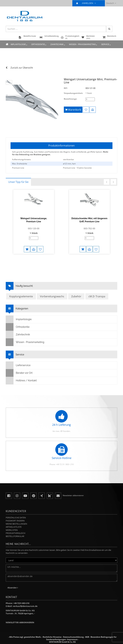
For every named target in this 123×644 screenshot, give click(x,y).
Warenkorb (110, 38)
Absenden (13, 588)
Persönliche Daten (16, 518)
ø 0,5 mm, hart (69, 164)
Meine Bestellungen (16, 524)
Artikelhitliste (14, 527)
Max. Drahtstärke (20, 164)
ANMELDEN (87, 3)
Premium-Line (18, 168)
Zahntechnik (58, 45)
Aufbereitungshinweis (21, 159)
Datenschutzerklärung (73, 637)
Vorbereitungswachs (52, 296)
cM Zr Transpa (97, 296)
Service (106, 45)
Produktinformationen (61, 146)
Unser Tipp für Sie (18, 182)
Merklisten (12, 530)
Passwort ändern (15, 521)
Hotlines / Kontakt (21, 381)
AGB (87, 637)
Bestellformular (15, 536)
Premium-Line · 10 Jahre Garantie (77, 168)
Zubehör (76, 296)
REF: (66, 88)
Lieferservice (18, 365)
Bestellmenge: (70, 99)
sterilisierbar (69, 159)
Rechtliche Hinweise (52, 637)
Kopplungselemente (21, 296)
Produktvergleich (16, 533)
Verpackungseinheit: (73, 93)
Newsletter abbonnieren (20, 622)
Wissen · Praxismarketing (83, 45)
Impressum (72, 639)
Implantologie (19, 45)
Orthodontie (39, 45)
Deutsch (111, 3)
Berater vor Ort (19, 373)
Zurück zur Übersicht (22, 68)
